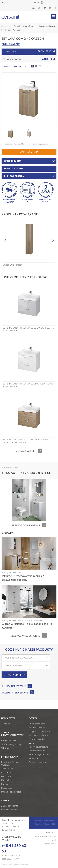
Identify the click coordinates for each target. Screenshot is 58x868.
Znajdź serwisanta (10, 806)
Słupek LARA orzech (13, 265)
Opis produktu (29, 161)
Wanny (32, 743)
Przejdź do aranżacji (26, 526)
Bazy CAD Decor (9, 741)
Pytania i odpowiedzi (11, 792)
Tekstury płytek (8, 748)
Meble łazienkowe (37, 728)
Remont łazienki (34, 621)
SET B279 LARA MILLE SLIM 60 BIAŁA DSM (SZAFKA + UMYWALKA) (29, 385)
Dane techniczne (29, 169)
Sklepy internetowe (15, 693)
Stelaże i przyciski (37, 739)
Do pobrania (7, 773)
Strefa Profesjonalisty (11, 744)
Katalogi (5, 780)
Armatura (33, 758)
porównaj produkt (40, 144)
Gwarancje (6, 777)
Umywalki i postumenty (40, 732)
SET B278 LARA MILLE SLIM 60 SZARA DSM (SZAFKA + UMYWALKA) (29, 329)
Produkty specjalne (38, 762)
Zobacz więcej (26, 451)
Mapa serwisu (51, 844)
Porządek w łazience (12, 573)
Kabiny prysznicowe (38, 747)
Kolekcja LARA (11, 44)
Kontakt (5, 784)
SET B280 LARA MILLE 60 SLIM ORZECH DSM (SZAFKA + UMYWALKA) (25, 441)
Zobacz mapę (13, 675)
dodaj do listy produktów (15, 144)
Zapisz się (6, 724)
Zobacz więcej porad (26, 636)
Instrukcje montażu (10, 810)
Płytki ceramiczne (37, 724)
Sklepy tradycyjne (14, 686)
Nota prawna (51, 833)
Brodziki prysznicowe (39, 755)
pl (4, 3)
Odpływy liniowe (37, 751)
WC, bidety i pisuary (38, 735)
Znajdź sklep (29, 152)
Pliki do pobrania (29, 176)
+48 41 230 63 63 (14, 849)
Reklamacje (6, 788)
